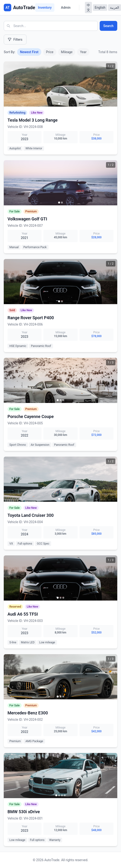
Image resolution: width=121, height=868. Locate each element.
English (100, 8)
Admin (66, 8)
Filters (15, 40)
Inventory (45, 8)
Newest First (29, 52)
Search (108, 26)
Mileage (67, 52)
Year (83, 52)
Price (50, 52)
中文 (88, 8)
